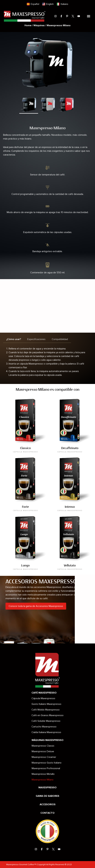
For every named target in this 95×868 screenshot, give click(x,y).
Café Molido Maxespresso (46, 710)
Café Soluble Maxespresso (46, 721)
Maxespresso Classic (43, 746)
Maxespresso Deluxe (43, 751)
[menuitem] (33, 4)
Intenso (70, 507)
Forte (25, 507)
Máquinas (39, 25)
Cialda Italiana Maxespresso (46, 732)
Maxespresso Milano (43, 780)
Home (28, 25)
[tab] (14, 339)
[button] (88, 16)
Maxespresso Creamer (44, 757)
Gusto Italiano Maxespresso (46, 704)
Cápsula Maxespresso (43, 698)
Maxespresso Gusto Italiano (47, 763)
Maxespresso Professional (46, 768)
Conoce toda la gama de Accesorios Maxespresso (36, 606)
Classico (25, 448)
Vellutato (70, 565)
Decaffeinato (70, 448)
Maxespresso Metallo (43, 774)
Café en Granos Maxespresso (47, 715)
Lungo (25, 565)
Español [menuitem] (35, 4)
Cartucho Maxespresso (44, 727)
